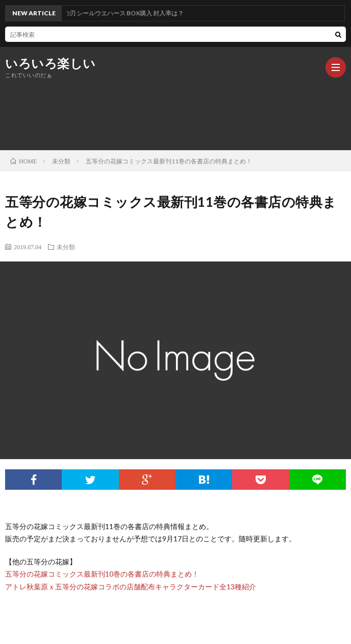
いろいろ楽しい (51, 63)
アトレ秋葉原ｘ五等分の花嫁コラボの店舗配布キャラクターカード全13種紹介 (131, 587)
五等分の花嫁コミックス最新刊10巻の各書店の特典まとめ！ (102, 574)
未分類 (66, 247)
